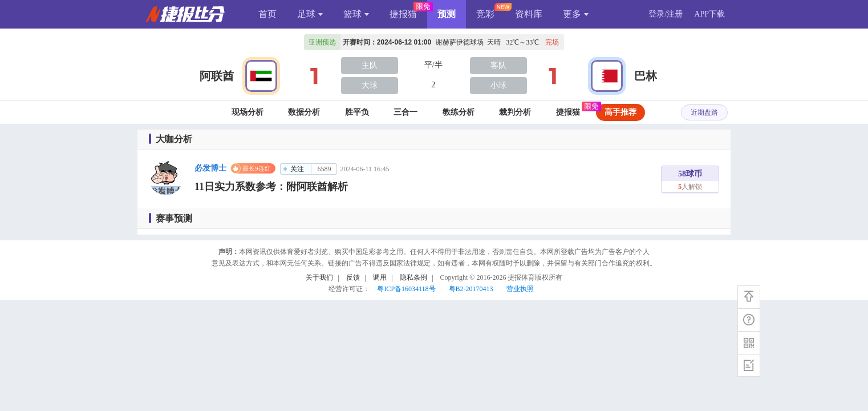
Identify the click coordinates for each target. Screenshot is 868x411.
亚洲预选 (322, 42)
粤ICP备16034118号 (406, 289)
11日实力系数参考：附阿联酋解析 (271, 187)
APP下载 (709, 14)
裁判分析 (515, 112)
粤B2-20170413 (471, 289)
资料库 (529, 14)
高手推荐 (620, 112)
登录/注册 (666, 14)
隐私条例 (413, 277)
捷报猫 (403, 14)
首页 (267, 14)
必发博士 (210, 168)
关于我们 (319, 277)
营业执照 (520, 289)
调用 (380, 277)
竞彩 (485, 14)
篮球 (356, 14)
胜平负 (357, 112)
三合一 (405, 112)
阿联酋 (217, 76)
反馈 (353, 277)
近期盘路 (704, 112)
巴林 (646, 76)
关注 (297, 169)
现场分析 (248, 112)
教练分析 (459, 112)
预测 (447, 14)
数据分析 (304, 112)
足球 (310, 14)
